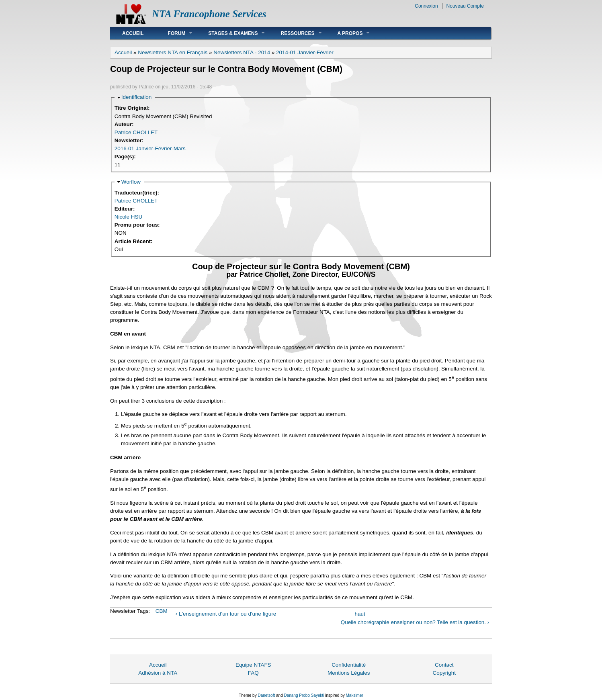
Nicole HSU (128, 217)
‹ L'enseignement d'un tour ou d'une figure (226, 614)
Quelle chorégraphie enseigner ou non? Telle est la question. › (415, 622)
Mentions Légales (349, 673)
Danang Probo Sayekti (304, 695)
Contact (444, 665)
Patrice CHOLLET (136, 132)
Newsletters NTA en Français (173, 52)
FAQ (253, 673)
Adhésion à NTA (158, 673)
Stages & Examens (230, 33)
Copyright (444, 673)
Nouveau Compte (465, 6)
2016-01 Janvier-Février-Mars (150, 148)
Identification (136, 97)
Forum (174, 33)
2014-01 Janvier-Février (305, 52)
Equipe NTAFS (253, 665)
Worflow (131, 182)
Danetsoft (266, 695)
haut (360, 614)
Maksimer (354, 695)
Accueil (133, 33)
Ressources (295, 33)
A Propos (348, 33)
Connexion (426, 6)
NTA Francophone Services (209, 14)
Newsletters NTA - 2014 (242, 52)
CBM (162, 611)
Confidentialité (349, 665)
